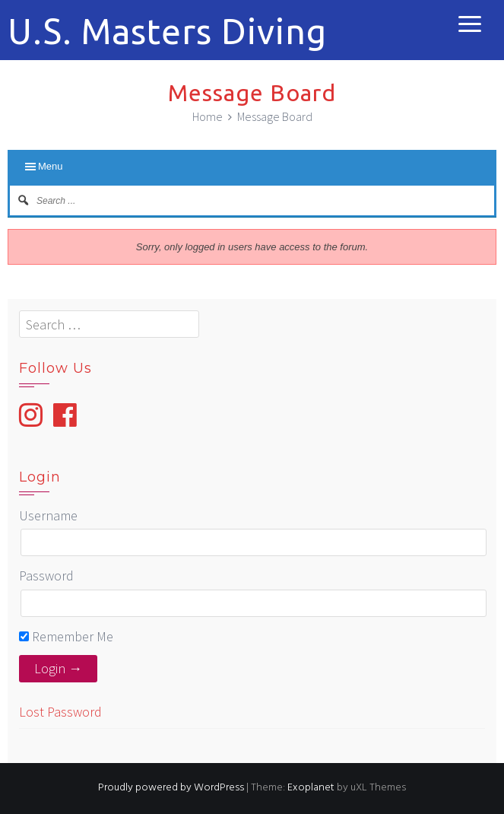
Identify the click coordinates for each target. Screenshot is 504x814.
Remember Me (66, 636)
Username (48, 515)
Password (46, 576)
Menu (51, 166)
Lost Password (60, 712)
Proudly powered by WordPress (171, 788)
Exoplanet (311, 788)
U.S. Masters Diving (167, 31)
